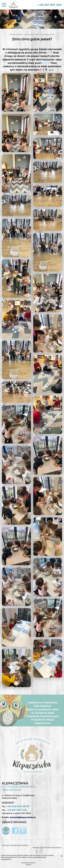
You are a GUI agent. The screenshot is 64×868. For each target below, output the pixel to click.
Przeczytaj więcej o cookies (28, 864)
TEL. (16, 806)
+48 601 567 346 (50, 5)
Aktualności (29, 35)
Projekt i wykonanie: (47, 848)
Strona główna (16, 35)
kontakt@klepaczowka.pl (23, 817)
